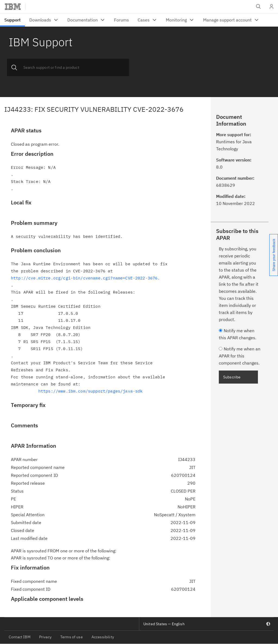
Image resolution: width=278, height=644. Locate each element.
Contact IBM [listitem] (20, 637)
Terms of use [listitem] (72, 637)
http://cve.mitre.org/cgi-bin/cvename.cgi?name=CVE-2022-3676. (86, 278)
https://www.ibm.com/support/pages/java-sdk (91, 391)
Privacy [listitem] (45, 637)
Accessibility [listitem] (103, 637)
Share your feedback (274, 255)
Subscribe (232, 377)
